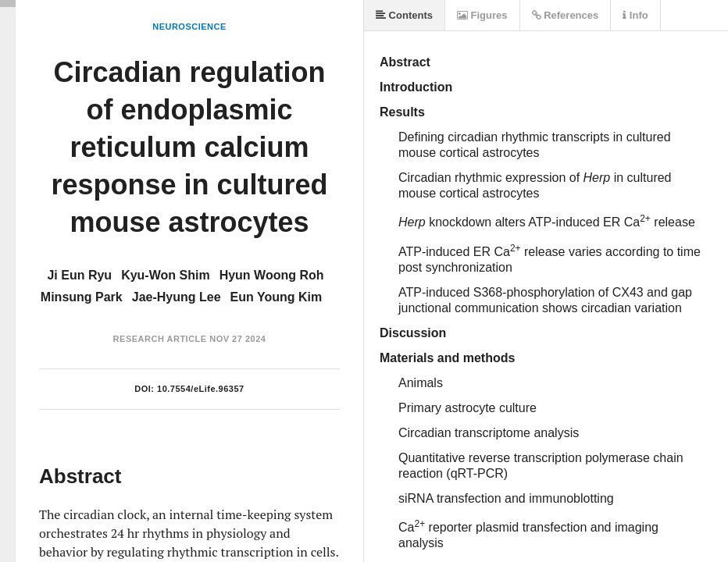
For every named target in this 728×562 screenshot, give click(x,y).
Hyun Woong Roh (272, 275)
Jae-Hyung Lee (177, 297)
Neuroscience (189, 27)
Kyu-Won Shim (165, 275)
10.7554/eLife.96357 (201, 389)
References (566, 15)
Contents (404, 15)
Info (635, 15)
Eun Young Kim (277, 297)
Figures (482, 15)
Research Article (160, 339)
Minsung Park (82, 297)
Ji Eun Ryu (79, 275)
